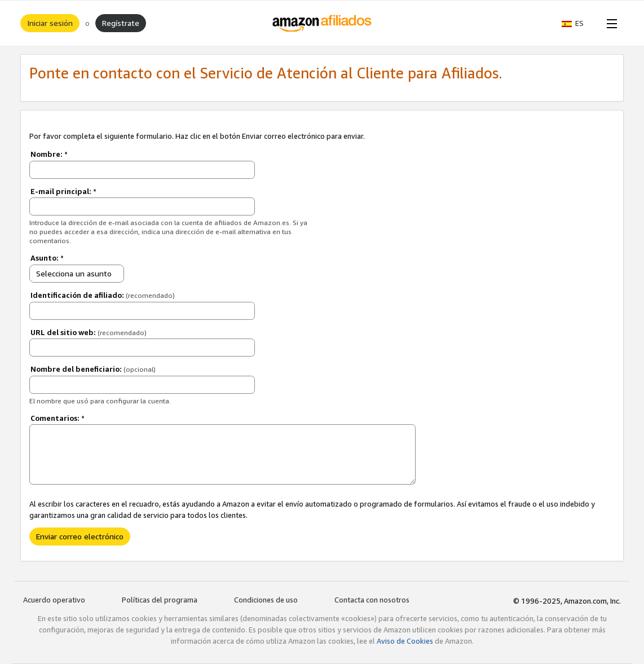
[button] (578, 23)
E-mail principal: (63, 191)
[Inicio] (322, 23)
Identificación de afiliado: (103, 295)
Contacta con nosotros (372, 600)
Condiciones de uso (266, 600)
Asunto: (47, 258)
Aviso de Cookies (405, 641)
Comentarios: (58, 418)
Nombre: (49, 154)
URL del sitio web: (89, 332)
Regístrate (121, 23)
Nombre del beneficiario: (93, 369)
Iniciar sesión (50, 23)
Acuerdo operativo (54, 600)
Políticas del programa (160, 600)
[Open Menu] (610, 23)
